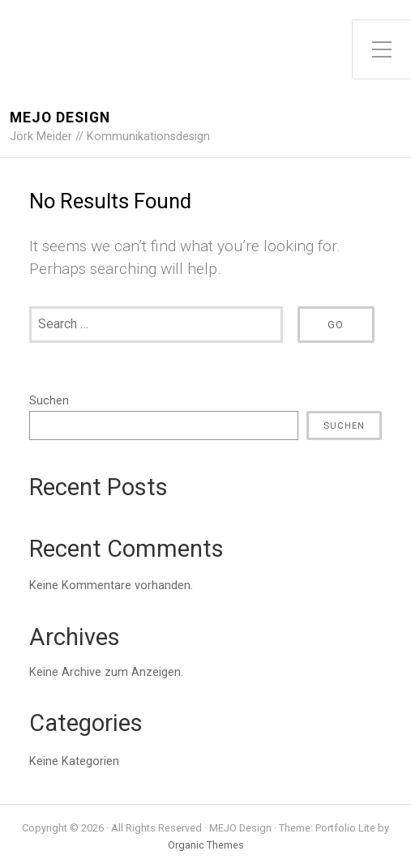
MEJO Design (60, 118)
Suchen (49, 401)
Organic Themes (206, 845)
